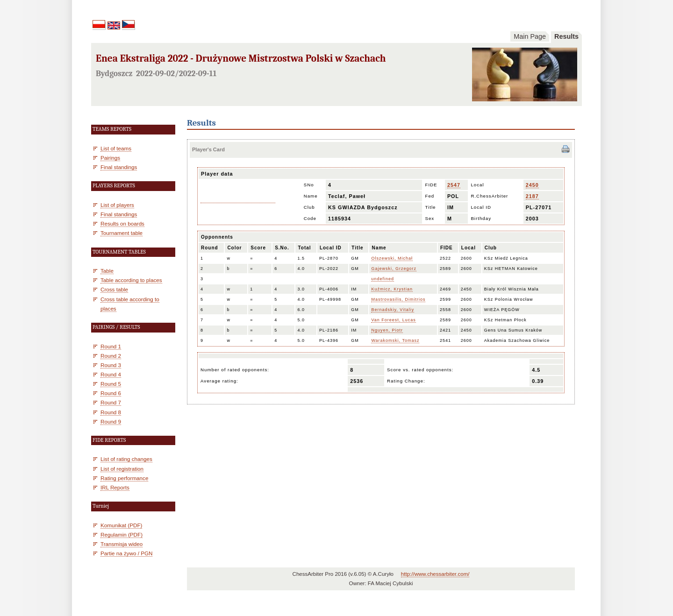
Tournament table (122, 233)
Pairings (110, 158)
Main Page (530, 36)
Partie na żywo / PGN (126, 553)
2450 (532, 185)
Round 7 (111, 402)
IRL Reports (115, 487)
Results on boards (122, 223)
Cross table (114, 289)
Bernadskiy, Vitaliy (393, 310)
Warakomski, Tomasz (395, 340)
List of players (117, 205)
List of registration (122, 469)
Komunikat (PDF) (121, 525)
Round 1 (111, 346)
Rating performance (124, 478)
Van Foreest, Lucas (393, 320)
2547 (454, 185)
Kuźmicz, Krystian (392, 289)
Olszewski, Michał (392, 258)
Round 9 (111, 421)
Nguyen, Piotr (387, 330)
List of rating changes (126, 459)
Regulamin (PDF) (122, 535)
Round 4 (111, 374)
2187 (532, 196)
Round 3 (111, 365)
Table (107, 271)
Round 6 (111, 393)
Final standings (119, 167)
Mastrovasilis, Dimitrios (398, 299)
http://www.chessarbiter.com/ (435, 574)
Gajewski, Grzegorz (394, 269)
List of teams (116, 148)
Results (566, 36)
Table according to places (131, 280)
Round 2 (111, 356)
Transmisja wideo (122, 544)
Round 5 (111, 384)
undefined (383, 279)
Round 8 (111, 412)
